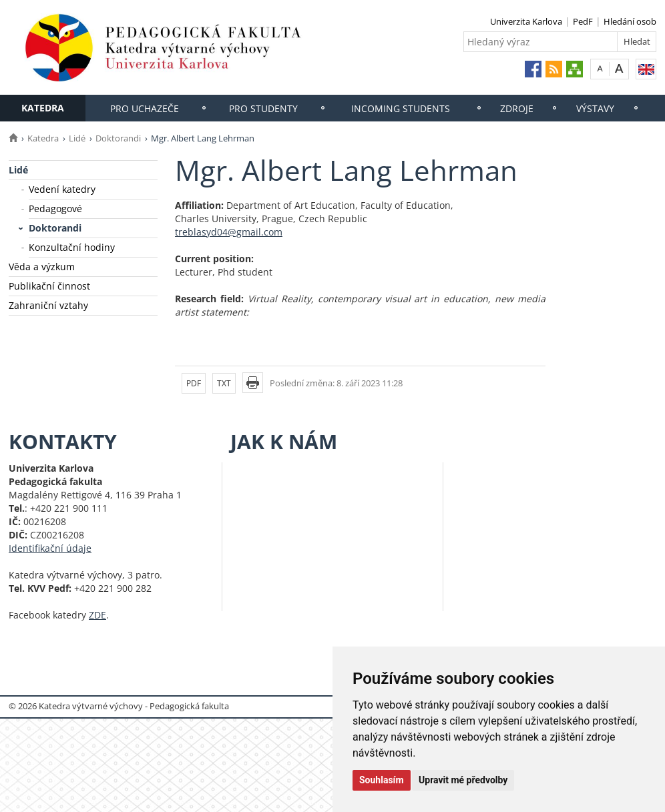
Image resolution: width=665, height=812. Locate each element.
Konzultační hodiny (72, 247)
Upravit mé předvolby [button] (463, 780)
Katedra (43, 108)
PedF (583, 21)
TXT (224, 383)
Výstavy (595, 108)
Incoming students (401, 108)
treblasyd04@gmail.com (229, 232)
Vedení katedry (62, 189)
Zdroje (517, 108)
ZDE (97, 615)
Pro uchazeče (145, 108)
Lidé (77, 138)
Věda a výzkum (42, 267)
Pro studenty (263, 108)
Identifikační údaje (50, 548)
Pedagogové (55, 209)
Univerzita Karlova (526, 21)
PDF (194, 383)
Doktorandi (118, 138)
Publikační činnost (49, 286)
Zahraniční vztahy (48, 305)
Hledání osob (630, 21)
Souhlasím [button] (382, 780)
